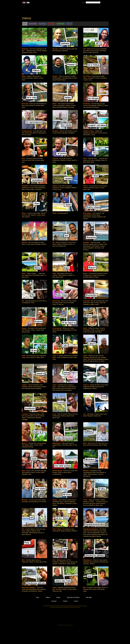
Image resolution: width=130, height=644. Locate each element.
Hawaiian (54, 601)
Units (62, 9)
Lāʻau (24, 356)
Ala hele (56, 49)
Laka (54, 356)
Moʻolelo (25, 500)
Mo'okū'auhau (58, 471)
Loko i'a (86, 385)
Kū (23, 301)
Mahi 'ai (25, 443)
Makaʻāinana (57, 443)
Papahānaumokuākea (91, 529)
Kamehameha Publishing (65, 618)
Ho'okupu (87, 104)
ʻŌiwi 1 (86, 186)
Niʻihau (55, 500)
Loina (55, 385)
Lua (85, 414)
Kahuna (25, 242)
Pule (54, 560)
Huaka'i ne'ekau (89, 131)
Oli (23, 529)
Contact (76, 601)
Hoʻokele (56, 131)
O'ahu (85, 500)
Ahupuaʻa (25, 49)
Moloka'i (86, 471)
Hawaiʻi (55, 76)
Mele (24, 471)
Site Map (89, 597)
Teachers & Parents (97, 9)
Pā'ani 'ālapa (57, 529)
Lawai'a (25, 385)
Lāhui (85, 328)
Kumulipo (87, 301)
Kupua (24, 328)
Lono (55, 414)
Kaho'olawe (87, 213)
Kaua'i (86, 273)
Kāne (24, 273)
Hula (24, 158)
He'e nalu (25, 104)
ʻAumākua (25, 186)
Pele (24, 560)
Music (74, 9)
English (65, 601)
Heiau (55, 104)
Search (83, 2)
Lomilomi (25, 414)
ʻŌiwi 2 (24, 213)
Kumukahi (37, 12)
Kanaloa (86, 242)
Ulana (55, 587)
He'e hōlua (87, 76)
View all (69, 24)
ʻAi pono (56, 158)
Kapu (55, 273)
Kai (54, 242)
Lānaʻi (85, 356)
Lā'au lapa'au (57, 328)
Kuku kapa (56, 301)
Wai (85, 587)
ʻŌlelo (55, 213)
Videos (82, 9)
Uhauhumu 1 (88, 560)
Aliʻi (85, 49)
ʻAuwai (55, 186)
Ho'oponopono (27, 131)
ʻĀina (85, 158)
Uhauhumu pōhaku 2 (29, 587)
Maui (85, 443)
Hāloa (24, 76)
